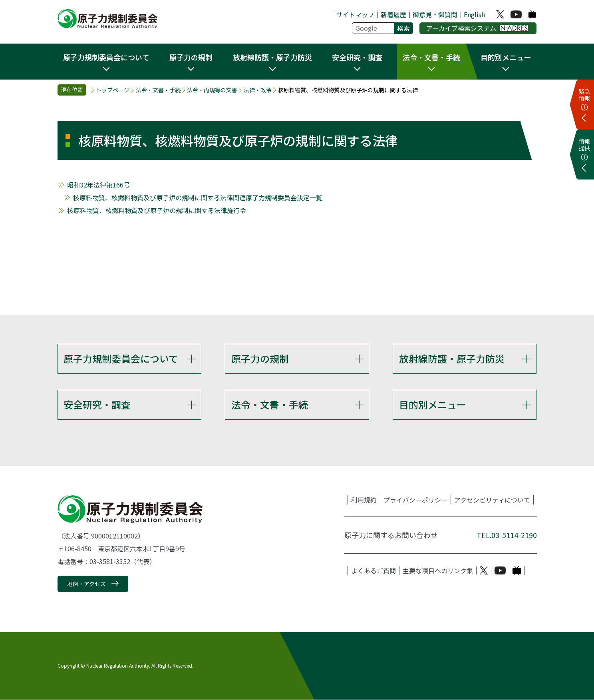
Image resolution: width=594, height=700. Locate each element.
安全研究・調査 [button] (357, 57)
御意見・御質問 (435, 14)
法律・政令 (258, 90)
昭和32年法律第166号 (98, 185)
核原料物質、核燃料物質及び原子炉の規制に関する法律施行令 (157, 210)
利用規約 (364, 500)
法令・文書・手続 (158, 90)
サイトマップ (355, 14)
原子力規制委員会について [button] (106, 57)
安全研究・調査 (97, 405)
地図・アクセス (86, 584)
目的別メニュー (433, 405)
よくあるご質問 (373, 571)
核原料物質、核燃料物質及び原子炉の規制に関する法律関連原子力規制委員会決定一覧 (198, 197)
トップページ (113, 90)
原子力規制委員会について (121, 358)
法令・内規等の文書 (212, 90)
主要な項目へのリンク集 (438, 571)
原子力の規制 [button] (191, 57)
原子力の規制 (260, 358)
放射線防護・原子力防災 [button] (272, 57)
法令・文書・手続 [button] (431, 57)
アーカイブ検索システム (477, 28)
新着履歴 (393, 14)
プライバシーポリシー (415, 500)
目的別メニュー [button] (506, 57)
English (474, 14)
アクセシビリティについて (492, 500)
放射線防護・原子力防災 (452, 358)
